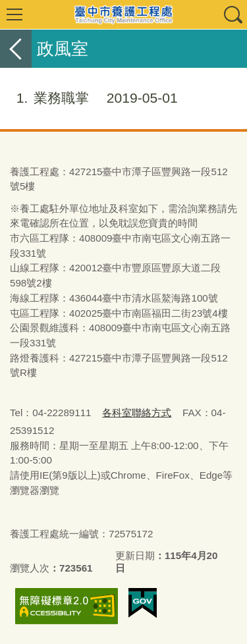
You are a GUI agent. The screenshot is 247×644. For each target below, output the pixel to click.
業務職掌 (89, 98)
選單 (14, 14)
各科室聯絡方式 (137, 413)
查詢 (233, 14)
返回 (16, 49)
